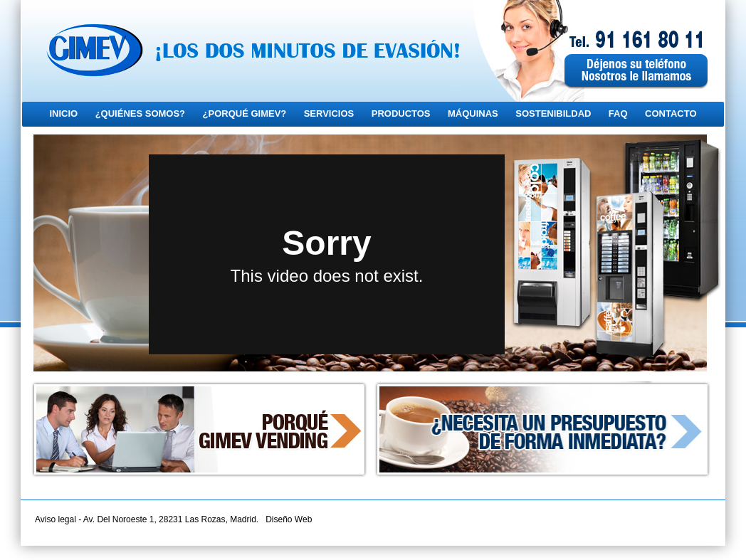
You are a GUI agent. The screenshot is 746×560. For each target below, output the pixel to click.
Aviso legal (56, 519)
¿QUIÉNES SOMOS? (140, 113)
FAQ (618, 113)
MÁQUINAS (473, 113)
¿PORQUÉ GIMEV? (245, 113)
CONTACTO (671, 113)
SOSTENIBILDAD (553, 113)
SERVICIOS (329, 113)
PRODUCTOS (401, 113)
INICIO (63, 113)
